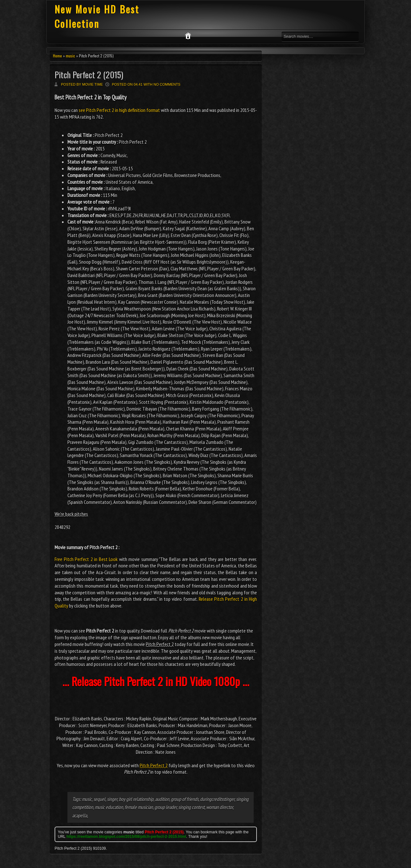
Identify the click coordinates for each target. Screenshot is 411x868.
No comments (167, 84)
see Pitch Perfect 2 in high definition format (119, 110)
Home (57, 56)
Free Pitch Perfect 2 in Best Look (86, 559)
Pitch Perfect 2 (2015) (89, 75)
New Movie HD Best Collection (97, 16)
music (70, 56)
